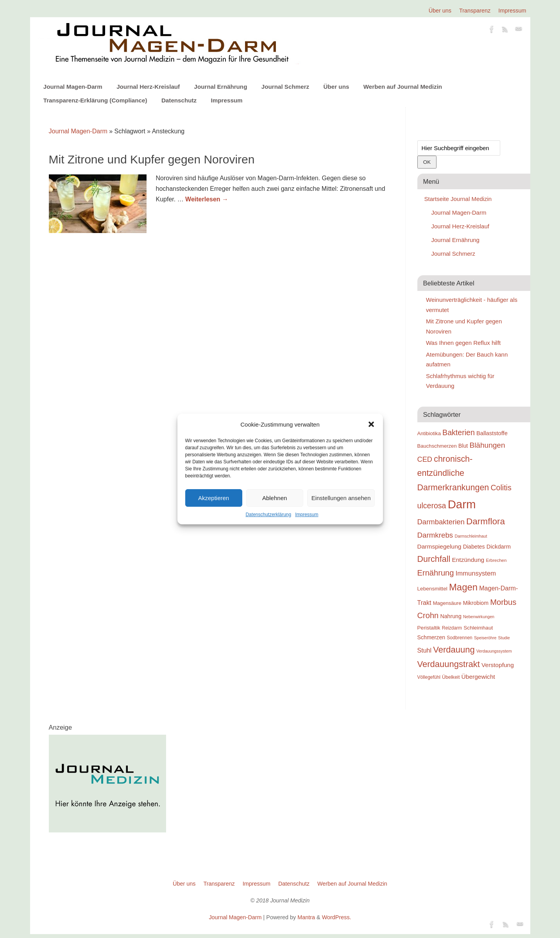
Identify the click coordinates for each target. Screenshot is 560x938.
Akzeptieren (214, 498)
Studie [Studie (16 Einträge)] (504, 638)
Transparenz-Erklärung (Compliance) (95, 100)
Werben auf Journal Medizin (403, 87)
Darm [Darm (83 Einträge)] (462, 504)
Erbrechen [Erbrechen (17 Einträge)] (496, 560)
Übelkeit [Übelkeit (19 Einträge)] (451, 677)
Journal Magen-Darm (73, 87)
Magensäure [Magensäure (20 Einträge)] (447, 603)
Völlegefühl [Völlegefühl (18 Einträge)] (429, 677)
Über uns (440, 11)
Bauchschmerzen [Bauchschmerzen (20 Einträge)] (437, 446)
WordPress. (337, 917)
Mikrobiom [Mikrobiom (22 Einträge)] (476, 603)
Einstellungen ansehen (341, 498)
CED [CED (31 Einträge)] (425, 459)
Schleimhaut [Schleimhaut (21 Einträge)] (478, 628)
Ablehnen (275, 498)
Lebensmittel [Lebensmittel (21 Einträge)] (432, 589)
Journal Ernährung (221, 87)
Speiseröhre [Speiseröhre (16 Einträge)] (485, 638)
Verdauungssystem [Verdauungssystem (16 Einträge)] (494, 651)
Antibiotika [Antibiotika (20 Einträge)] (429, 433)
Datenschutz (179, 100)
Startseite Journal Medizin (458, 199)
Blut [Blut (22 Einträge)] (463, 446)
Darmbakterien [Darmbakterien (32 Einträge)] (441, 522)
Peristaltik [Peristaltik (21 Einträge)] (429, 628)
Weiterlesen (207, 199)
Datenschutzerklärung (268, 515)
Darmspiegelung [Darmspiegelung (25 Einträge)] (439, 546)
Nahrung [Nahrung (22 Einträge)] (451, 616)
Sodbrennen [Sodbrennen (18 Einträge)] (459, 638)
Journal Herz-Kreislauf (148, 87)
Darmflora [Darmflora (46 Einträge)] (486, 521)
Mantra (306, 917)
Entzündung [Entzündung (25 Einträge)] (468, 560)
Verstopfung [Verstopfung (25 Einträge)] (498, 665)
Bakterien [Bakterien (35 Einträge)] (459, 432)
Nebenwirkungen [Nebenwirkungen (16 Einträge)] (479, 617)
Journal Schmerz (285, 87)
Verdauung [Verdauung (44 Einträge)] (454, 650)
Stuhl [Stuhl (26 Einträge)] (425, 650)
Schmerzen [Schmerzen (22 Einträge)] (431, 637)
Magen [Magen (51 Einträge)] (463, 587)
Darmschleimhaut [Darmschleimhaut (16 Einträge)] (471, 536)
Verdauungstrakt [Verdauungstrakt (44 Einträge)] (449, 664)
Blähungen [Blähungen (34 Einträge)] (487, 445)
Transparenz (475, 11)
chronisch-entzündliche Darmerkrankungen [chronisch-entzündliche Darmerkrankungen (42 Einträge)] (453, 473)
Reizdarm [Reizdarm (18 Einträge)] (452, 628)
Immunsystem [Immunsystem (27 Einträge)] (476, 573)
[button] (371, 424)
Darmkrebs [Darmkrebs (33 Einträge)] (435, 535)
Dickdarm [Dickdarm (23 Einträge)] (499, 547)
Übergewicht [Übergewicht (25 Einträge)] (478, 677)
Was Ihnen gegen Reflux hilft (463, 343)
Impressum (307, 515)
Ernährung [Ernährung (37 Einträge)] (436, 573)
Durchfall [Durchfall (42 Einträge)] (434, 559)
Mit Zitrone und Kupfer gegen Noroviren (152, 159)
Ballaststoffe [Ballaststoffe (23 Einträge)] (492, 433)
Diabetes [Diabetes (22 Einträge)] (474, 547)
